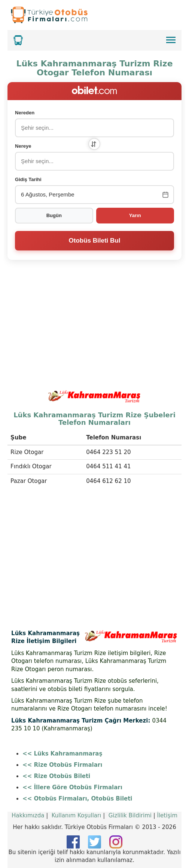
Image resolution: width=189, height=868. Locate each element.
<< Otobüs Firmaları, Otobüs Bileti (77, 799)
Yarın (135, 215)
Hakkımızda (28, 816)
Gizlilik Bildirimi (130, 816)
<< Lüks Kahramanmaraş (62, 754)
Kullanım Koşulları (77, 816)
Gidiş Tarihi (28, 179)
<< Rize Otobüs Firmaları (62, 765)
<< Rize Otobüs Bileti (56, 776)
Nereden (25, 113)
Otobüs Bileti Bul (95, 241)
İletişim (167, 816)
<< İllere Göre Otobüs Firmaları (72, 787)
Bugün (54, 215)
